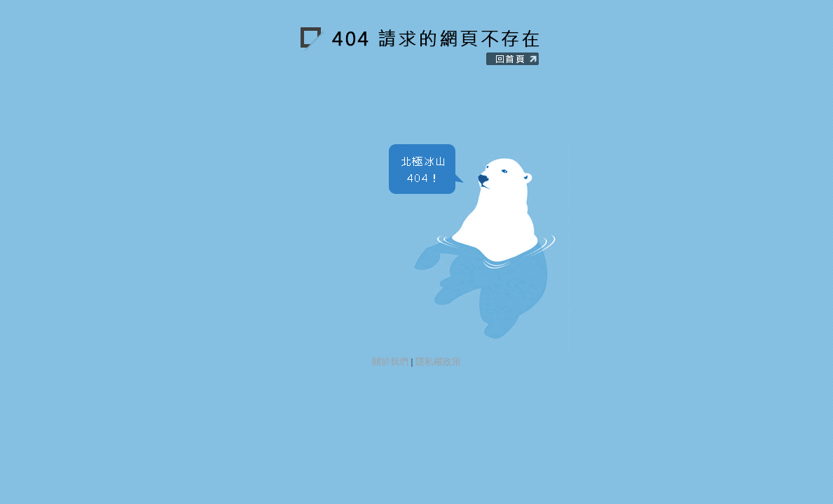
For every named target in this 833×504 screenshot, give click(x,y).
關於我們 (390, 362)
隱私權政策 (438, 362)
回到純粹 (438, 47)
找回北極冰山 (473, 243)
